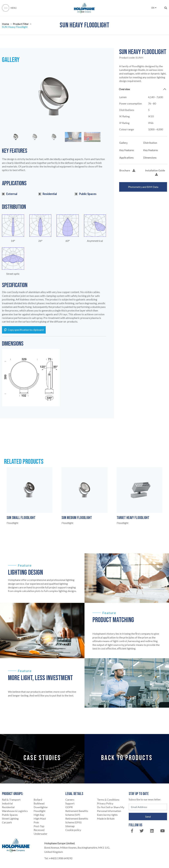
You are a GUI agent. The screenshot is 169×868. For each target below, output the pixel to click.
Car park (7, 822)
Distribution (150, 143)
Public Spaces (10, 815)
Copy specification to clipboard (24, 330)
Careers (70, 800)
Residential (8, 807)
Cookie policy (73, 830)
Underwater (41, 834)
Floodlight (40, 811)
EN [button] (154, 8)
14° (13, 241)
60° (68, 241)
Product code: (131, 58)
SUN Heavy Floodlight (15, 27)
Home (6, 24)
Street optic (13, 274)
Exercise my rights (107, 815)
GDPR (69, 807)
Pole (36, 822)
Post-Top (39, 826)
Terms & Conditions (108, 800)
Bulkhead (39, 803)
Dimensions (150, 157)
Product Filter (21, 24)
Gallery (123, 143)
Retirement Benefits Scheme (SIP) (77, 813)
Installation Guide (155, 172)
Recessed (39, 830)
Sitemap (70, 826)
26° (40, 241)
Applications (127, 157)
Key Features (127, 150)
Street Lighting (10, 818)
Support (70, 803)
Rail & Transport (11, 800)
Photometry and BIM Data (143, 187)
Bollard (38, 800)
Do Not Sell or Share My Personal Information (111, 809)
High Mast (40, 818)
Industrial (7, 803)
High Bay (39, 815)
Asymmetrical (95, 241)
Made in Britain (106, 818)
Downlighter (41, 807)
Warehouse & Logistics (15, 811)
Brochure (127, 170)
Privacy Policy (105, 803)
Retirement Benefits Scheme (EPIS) (77, 820)
